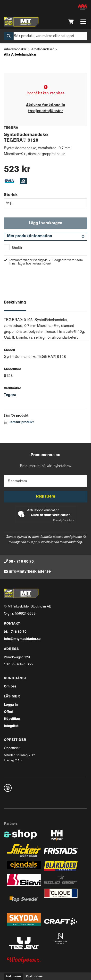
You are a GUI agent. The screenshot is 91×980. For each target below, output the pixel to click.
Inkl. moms (14, 977)
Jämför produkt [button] (19, 422)
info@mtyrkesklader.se (30, 572)
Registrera (45, 497)
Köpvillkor (12, 719)
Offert (9, 712)
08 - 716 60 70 (21, 562)
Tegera (10, 395)
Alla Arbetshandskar (20, 55)
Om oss (10, 687)
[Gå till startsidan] (21, 22)
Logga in (11, 705)
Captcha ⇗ (64, 521)
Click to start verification (51, 515)
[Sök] (45, 36)
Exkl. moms (34, 977)
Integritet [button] (11, 726)
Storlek (11, 195)
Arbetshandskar (15, 49)
